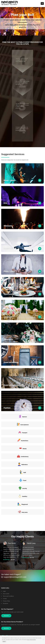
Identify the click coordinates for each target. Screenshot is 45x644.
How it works (6, 594)
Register (6, 616)
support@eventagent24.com (15, 577)
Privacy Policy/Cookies (31, 640)
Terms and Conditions (8, 596)
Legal (4, 591)
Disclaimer (5, 603)
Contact (5, 599)
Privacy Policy (6, 601)
